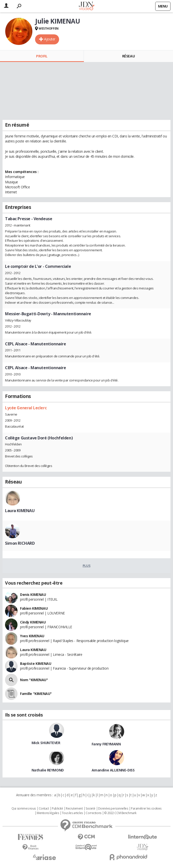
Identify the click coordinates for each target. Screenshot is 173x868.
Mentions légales (48, 813)
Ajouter (50, 39)
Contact (44, 809)
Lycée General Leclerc (26, 408)
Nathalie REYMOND (48, 770)
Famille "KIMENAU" (36, 694)
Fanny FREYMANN (106, 744)
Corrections (93, 813)
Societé (90, 809)
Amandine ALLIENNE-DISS (113, 770)
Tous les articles (72, 813)
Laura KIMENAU (20, 511)
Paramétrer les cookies (146, 809)
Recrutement (74, 809)
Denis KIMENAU (33, 595)
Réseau (128, 56)
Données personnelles (113, 809)
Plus (86, 566)
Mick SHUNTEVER (46, 743)
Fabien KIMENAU (34, 608)
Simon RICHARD (20, 543)
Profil (42, 56)
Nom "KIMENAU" (34, 680)
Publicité (57, 809)
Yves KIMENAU (32, 636)
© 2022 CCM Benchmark (120, 813)
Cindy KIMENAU (33, 622)
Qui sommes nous (24, 809)
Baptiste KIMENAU (36, 663)
